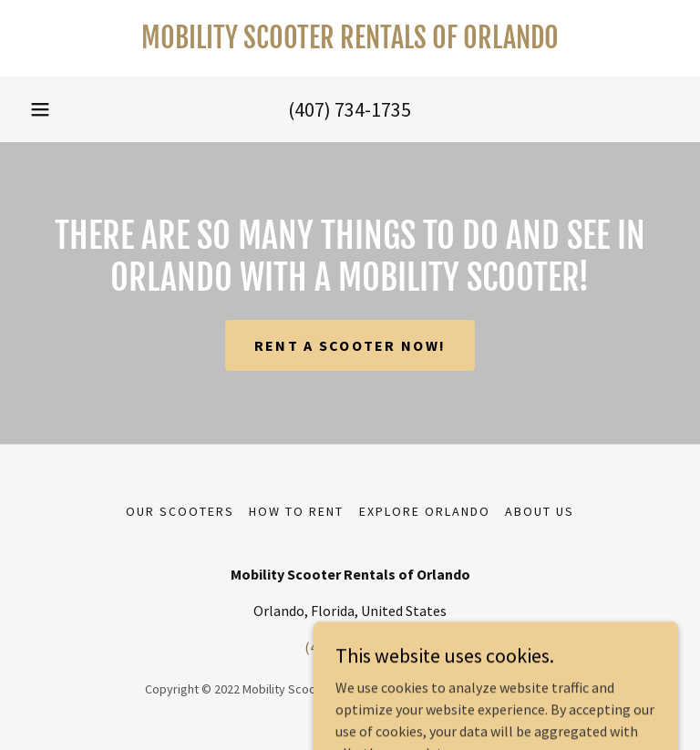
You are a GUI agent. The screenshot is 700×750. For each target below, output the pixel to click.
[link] (350, 43)
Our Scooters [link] (180, 511)
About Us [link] (540, 511)
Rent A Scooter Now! (350, 345)
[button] (40, 109)
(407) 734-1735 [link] (350, 109)
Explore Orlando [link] (425, 511)
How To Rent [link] (296, 511)
